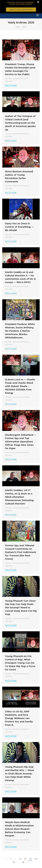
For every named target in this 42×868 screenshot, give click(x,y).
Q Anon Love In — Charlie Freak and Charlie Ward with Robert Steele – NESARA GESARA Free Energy (20, 377)
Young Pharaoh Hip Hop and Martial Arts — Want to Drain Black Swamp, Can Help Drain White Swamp (20, 764)
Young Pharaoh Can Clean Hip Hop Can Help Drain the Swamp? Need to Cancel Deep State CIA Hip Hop (21, 598)
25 (23, 852)
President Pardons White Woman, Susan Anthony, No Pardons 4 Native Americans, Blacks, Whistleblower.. (20, 321)
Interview (8, 69)
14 (36, 849)
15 (14, 852)
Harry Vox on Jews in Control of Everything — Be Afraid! (19, 217)
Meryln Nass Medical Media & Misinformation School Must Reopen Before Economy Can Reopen (19, 819)
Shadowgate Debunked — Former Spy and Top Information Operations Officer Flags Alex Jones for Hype (21, 432)
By (21, 69)
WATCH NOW (11, 76)
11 (20, 849)
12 (25, 849)
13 (30, 849)
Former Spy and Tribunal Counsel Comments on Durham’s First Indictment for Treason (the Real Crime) (21, 542)
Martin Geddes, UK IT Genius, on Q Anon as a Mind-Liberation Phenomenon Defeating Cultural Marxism (19, 487)
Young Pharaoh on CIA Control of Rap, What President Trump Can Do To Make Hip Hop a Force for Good (20, 653)
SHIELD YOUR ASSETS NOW (21, 10)
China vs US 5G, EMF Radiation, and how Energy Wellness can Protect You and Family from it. (19, 709)
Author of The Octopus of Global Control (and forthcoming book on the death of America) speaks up (20, 113)
